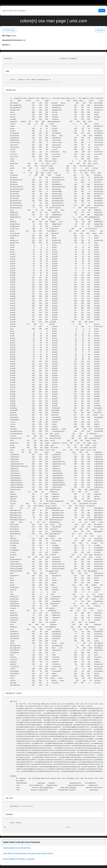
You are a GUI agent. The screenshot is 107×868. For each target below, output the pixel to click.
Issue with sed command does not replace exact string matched (28, 853)
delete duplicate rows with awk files (17, 848)
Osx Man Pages (9, 30)
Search (102, 11)
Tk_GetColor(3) (27, 806)
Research (100, 30)
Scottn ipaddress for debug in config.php (19, 859)
